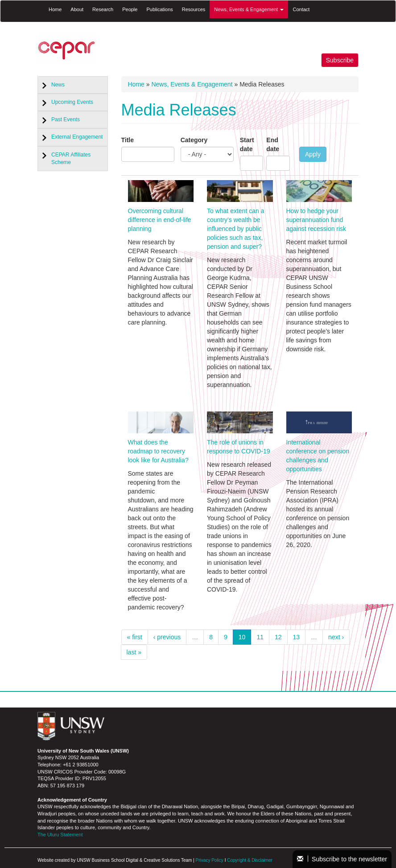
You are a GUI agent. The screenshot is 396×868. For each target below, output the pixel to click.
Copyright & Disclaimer (250, 860)
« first (135, 637)
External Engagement (77, 137)
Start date (247, 144)
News (58, 85)
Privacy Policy (210, 860)
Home (55, 9)
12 (278, 637)
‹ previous (167, 637)
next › (336, 637)
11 (260, 637)
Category (194, 140)
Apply (313, 154)
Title (128, 140)
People (130, 9)
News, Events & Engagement (249, 9)
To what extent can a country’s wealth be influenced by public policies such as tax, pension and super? (235, 229)
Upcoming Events (72, 102)
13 (297, 637)
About (77, 9)
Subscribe (340, 60)
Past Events (66, 119)
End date (273, 144)
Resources (194, 9)
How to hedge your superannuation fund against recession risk (316, 220)
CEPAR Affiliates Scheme (71, 158)
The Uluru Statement (60, 835)
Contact (301, 9)
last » (134, 652)
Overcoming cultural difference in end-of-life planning (160, 220)
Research (103, 9)
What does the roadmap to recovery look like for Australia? (158, 451)
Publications (159, 9)
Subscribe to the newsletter (342, 859)
